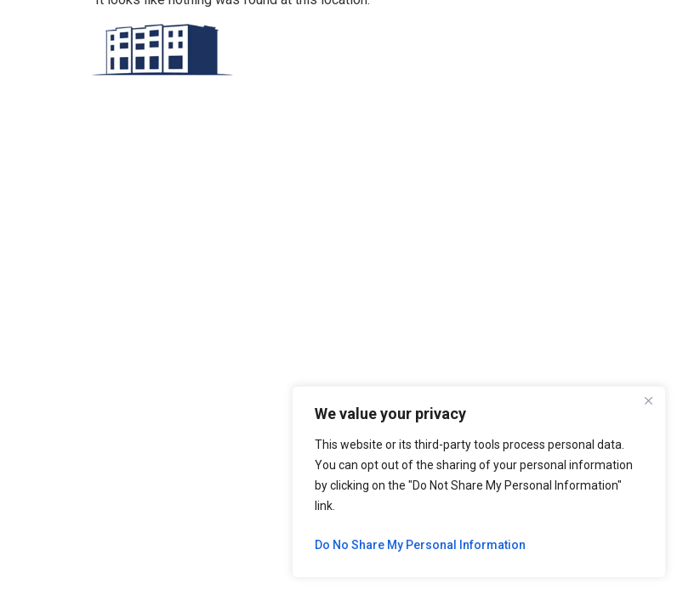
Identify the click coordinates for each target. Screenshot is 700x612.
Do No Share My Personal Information (420, 545)
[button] (378, 62)
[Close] (648, 400)
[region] (479, 482)
